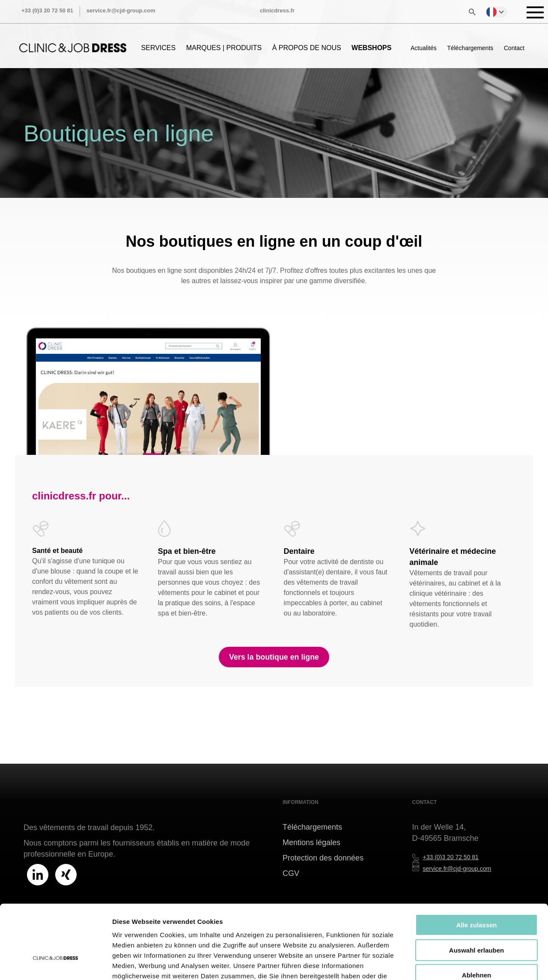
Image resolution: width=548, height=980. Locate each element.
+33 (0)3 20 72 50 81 (47, 10)
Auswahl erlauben (477, 892)
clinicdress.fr (277, 10)
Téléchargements (470, 48)
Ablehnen (477, 917)
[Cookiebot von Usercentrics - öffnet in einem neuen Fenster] (55, 963)
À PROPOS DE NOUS (307, 48)
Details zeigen (455, 963)
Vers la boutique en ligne (274, 657)
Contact (514, 48)
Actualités (424, 48)
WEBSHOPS (371, 48)
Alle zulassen (476, 867)
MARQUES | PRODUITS (224, 48)
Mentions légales (311, 843)
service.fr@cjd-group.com (121, 10)
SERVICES (159, 48)
